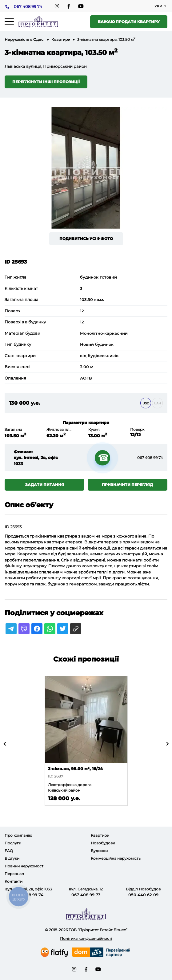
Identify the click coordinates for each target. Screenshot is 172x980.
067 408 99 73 (86, 895)
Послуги (13, 843)
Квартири (61, 39)
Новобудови (103, 843)
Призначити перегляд (127, 485)
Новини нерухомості (24, 866)
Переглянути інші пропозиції (46, 82)
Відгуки (12, 858)
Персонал (14, 874)
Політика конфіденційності (86, 938)
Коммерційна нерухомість (116, 858)
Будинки (99, 851)
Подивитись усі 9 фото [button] (86, 239)
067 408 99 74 (28, 6)
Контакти (14, 881)
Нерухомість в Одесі (24, 39)
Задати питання (45, 485)
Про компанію (18, 835)
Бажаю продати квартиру (129, 22)
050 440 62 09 (143, 895)
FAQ (9, 851)
